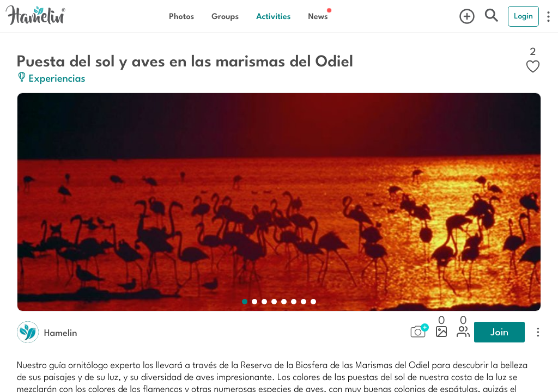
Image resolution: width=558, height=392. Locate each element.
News (318, 16)
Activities (273, 16)
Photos (181, 16)
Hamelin (61, 332)
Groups (225, 16)
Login (523, 16)
